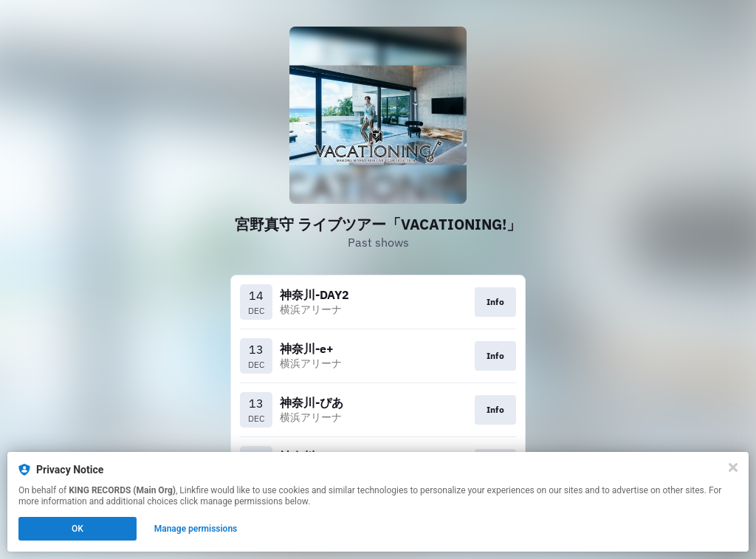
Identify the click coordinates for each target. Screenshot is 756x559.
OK (78, 529)
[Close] (733, 467)
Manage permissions (196, 529)
